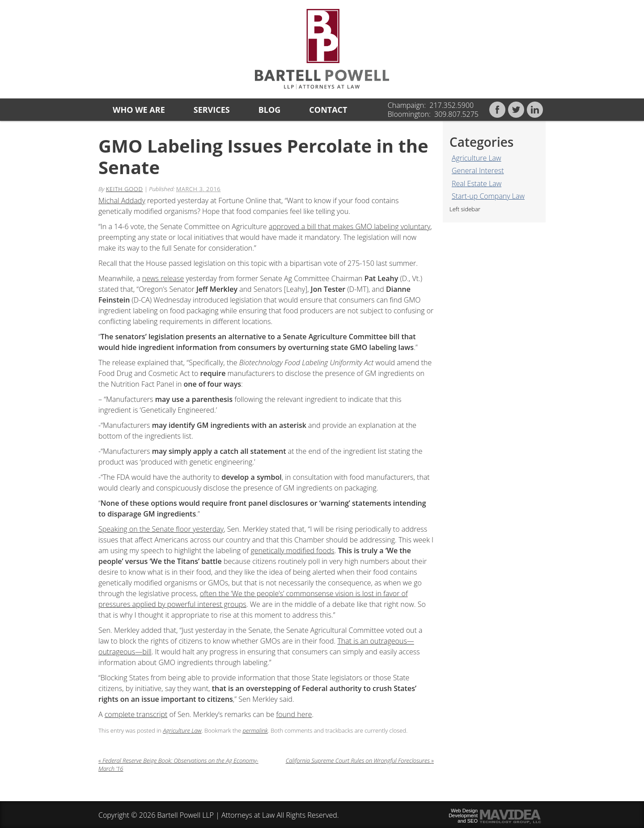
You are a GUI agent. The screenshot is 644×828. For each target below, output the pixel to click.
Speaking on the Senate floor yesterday (161, 529)
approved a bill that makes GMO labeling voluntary (350, 226)
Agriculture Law (477, 158)
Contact (328, 110)
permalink (255, 730)
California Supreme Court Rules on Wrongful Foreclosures (360, 760)
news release (163, 278)
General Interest (478, 171)
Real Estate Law (477, 184)
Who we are (139, 110)
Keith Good (125, 189)
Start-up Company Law (488, 196)
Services (212, 110)
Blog (270, 110)
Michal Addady (122, 201)
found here (294, 714)
